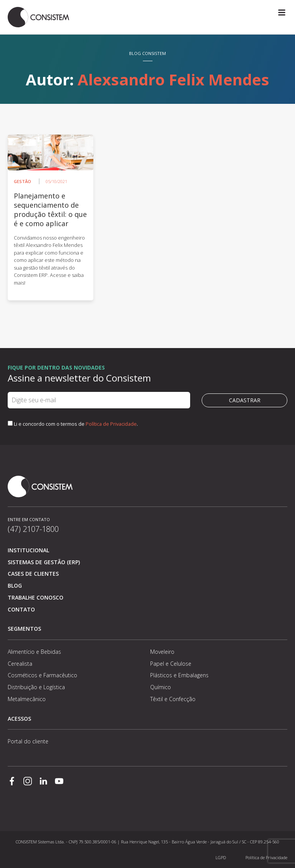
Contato (21, 609)
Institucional (28, 550)
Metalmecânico (27, 699)
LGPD (221, 857)
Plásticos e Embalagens (179, 675)
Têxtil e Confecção (173, 699)
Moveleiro (162, 652)
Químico (161, 687)
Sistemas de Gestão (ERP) (44, 562)
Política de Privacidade (111, 424)
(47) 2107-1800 (33, 529)
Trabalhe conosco (36, 597)
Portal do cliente (28, 741)
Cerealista (20, 664)
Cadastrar (245, 400)
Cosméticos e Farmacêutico (42, 675)
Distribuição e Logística (36, 687)
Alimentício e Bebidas (34, 652)
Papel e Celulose (171, 664)
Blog (15, 586)
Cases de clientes (33, 574)
